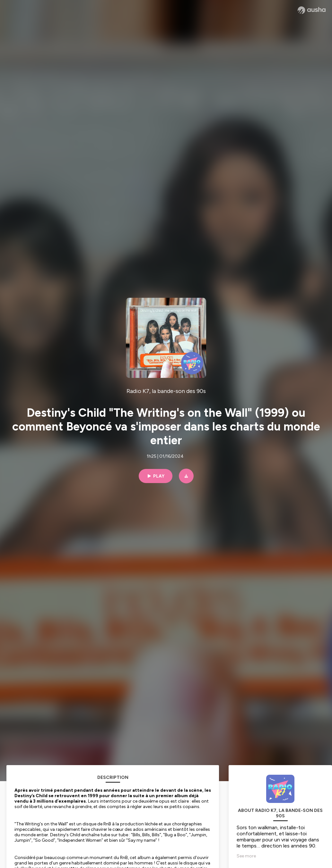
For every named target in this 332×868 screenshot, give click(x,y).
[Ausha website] (312, 10)
